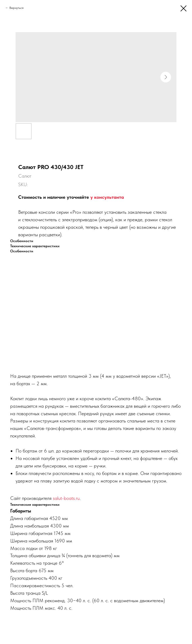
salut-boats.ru (66, 498)
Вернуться (16, 8)
